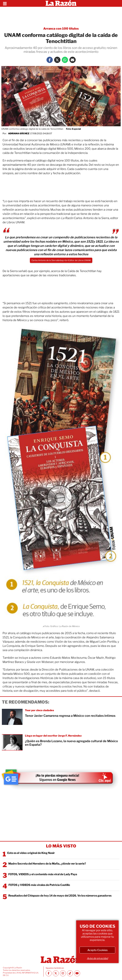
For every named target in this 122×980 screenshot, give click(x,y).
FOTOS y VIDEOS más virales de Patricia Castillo (39, 885)
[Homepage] (61, 3)
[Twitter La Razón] (57, 60)
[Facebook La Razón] (50, 60)
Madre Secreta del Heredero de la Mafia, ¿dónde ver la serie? (47, 864)
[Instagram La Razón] (63, 973)
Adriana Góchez (19, 133)
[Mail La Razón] (73, 60)
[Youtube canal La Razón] (77, 973)
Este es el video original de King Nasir (31, 853)
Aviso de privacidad (97, 958)
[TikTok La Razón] (70, 973)
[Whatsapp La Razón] (65, 60)
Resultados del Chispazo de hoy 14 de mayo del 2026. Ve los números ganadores (60, 896)
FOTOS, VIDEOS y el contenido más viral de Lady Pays (43, 874)
